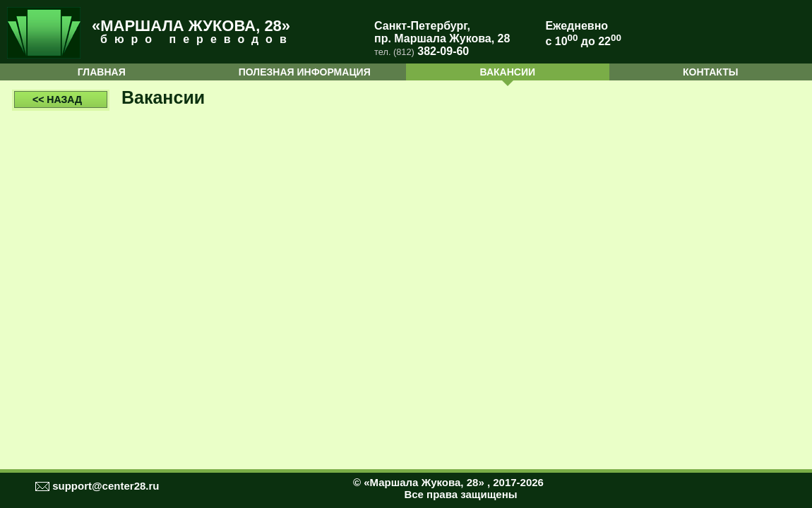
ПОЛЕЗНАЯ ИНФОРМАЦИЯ (305, 72)
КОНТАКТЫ (710, 72)
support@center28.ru (106, 486)
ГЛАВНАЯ (102, 72)
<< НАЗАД (57, 99)
